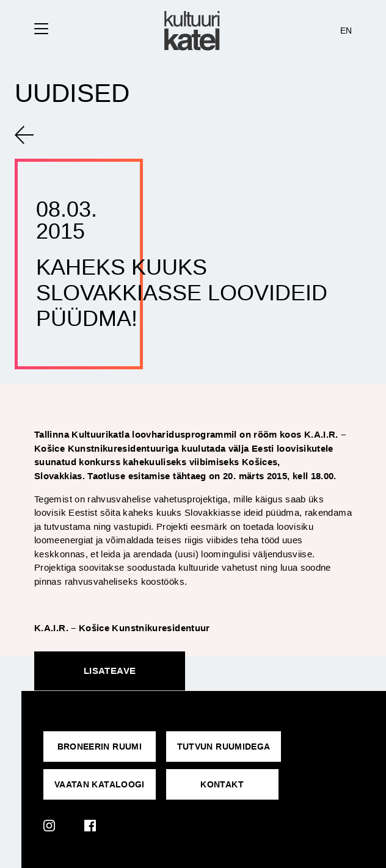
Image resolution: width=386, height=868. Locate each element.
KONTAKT (222, 784)
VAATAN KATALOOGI (100, 784)
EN (346, 31)
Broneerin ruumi (100, 747)
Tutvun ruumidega (224, 747)
